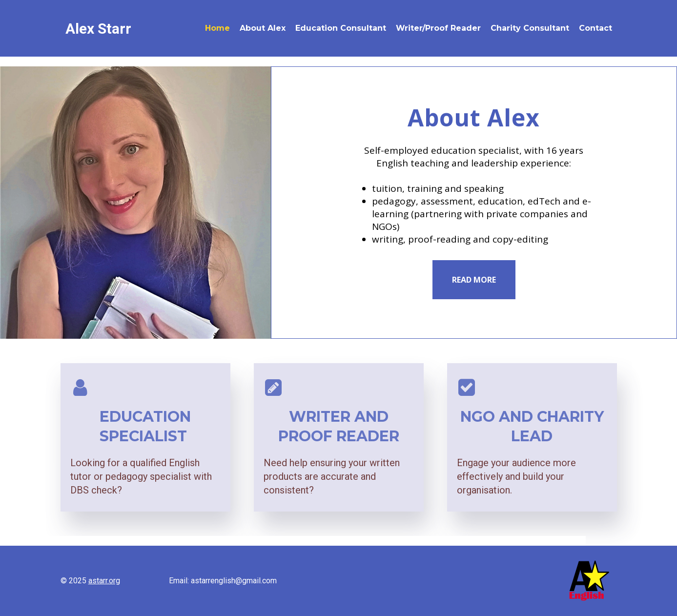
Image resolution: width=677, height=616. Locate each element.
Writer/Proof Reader (438, 28)
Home (217, 28)
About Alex (263, 28)
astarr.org (104, 581)
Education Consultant (341, 28)
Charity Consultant (530, 28)
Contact (595, 28)
